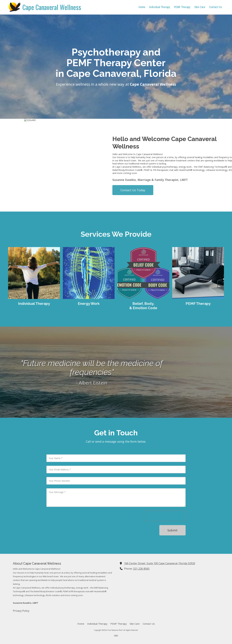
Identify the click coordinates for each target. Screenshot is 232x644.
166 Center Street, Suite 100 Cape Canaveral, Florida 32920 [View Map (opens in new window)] (160, 563)
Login (116, 635)
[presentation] (165, 516)
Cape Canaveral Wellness (52, 7)
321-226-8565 (141, 569)
